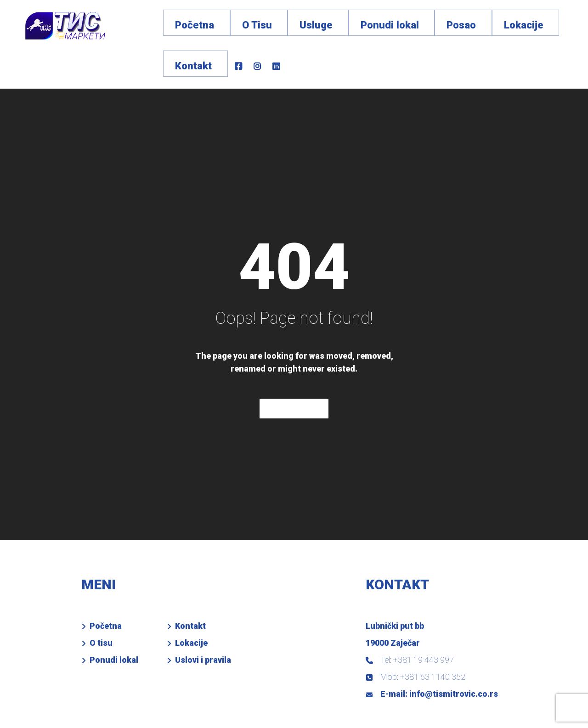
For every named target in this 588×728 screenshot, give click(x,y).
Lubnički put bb (395, 589)
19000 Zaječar (393, 606)
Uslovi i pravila (203, 623)
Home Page (294, 372)
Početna (106, 589)
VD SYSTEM (254, 712)
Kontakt (190, 589)
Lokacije (191, 606)
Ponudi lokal (114, 623)
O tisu (101, 606)
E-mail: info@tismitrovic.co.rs (432, 657)
